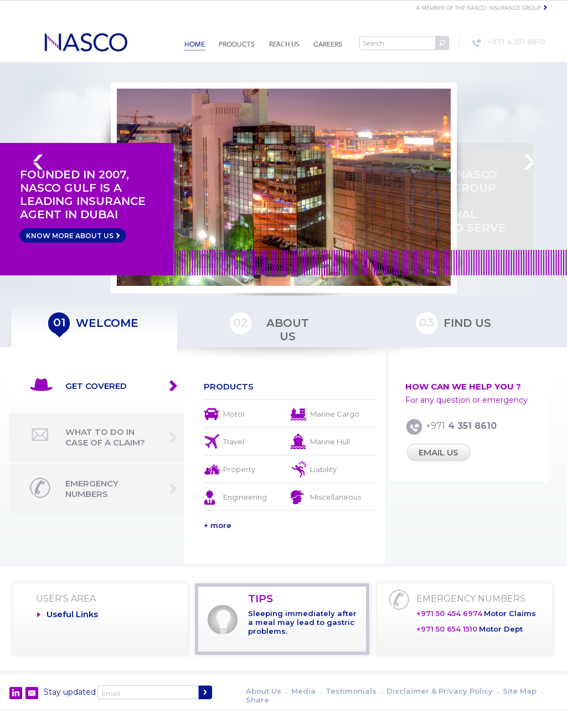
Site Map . (523, 691)
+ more (218, 525)
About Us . (267, 691)
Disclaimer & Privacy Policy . (443, 691)
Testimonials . (354, 691)
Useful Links (72, 614)
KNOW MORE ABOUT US (73, 235)
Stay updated (70, 692)
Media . (306, 691)
